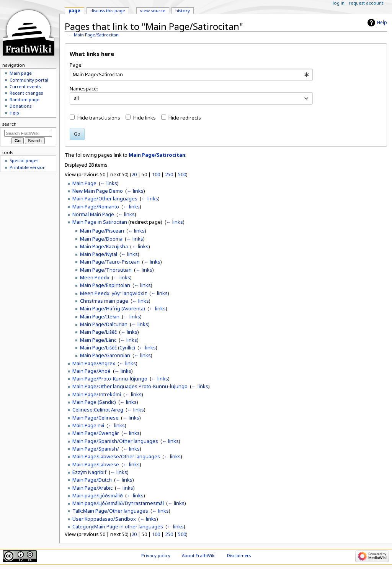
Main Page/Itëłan (100, 316)
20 (134, 174)
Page (74, 11)
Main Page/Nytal (99, 254)
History (183, 11)
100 (156, 174)
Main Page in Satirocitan (100, 222)
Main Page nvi (88, 425)
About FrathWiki (199, 555)
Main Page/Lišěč (98, 332)
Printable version (28, 167)
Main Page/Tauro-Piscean (110, 262)
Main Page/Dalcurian (104, 324)
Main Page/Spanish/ (96, 449)
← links (109, 183)
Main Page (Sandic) (94, 402)
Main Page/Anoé (91, 371)
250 (169, 174)
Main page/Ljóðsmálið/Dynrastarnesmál (118, 503)
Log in (339, 3)
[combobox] (191, 75)
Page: (76, 65)
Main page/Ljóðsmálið (98, 495)
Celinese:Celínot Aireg (98, 410)
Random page (24, 99)
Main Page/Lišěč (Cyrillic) (108, 348)
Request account (366, 3)
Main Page (84, 183)
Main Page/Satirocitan (96, 35)
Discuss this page (108, 11)
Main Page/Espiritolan (105, 285)
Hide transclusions (99, 118)
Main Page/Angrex (94, 363)
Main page (21, 73)
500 (182, 174)
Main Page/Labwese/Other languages (116, 456)
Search (9, 124)
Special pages (24, 160)
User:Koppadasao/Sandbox (104, 519)
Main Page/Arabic (92, 488)
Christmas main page (104, 301)
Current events (25, 86)
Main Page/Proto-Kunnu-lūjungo (110, 379)
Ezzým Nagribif (89, 472)
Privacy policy (156, 555)
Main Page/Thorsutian (106, 270)
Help (382, 22)
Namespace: (84, 89)
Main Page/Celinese (96, 418)
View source (153, 11)
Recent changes (26, 93)
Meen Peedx (95, 277)
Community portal (29, 80)
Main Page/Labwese (96, 464)
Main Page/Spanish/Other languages (115, 441)
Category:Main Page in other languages (118, 526)
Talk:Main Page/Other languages (110, 511)
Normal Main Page (93, 214)
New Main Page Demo (98, 191)
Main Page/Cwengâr (96, 433)
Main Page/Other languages (105, 198)
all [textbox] (76, 98)
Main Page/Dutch (92, 480)
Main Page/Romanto (96, 207)
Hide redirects (185, 118)
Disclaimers (239, 555)
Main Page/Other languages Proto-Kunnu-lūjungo (130, 386)
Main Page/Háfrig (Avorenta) (113, 308)
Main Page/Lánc (98, 340)
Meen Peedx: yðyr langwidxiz (114, 293)
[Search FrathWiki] (28, 133)
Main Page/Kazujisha (104, 246)
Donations (20, 106)
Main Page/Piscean (102, 231)
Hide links (145, 118)
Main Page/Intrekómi (97, 394)
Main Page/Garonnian (105, 355)
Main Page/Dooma (101, 239)
